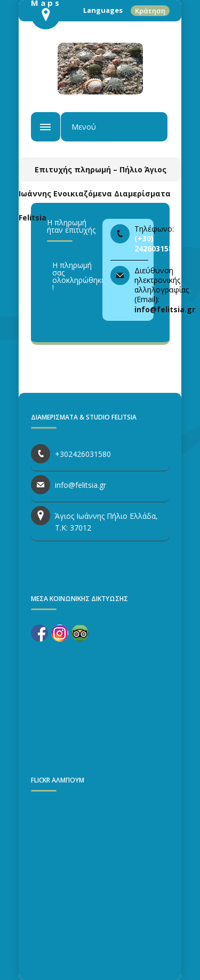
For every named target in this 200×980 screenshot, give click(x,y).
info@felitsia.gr (165, 309)
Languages (103, 10)
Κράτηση (150, 11)
